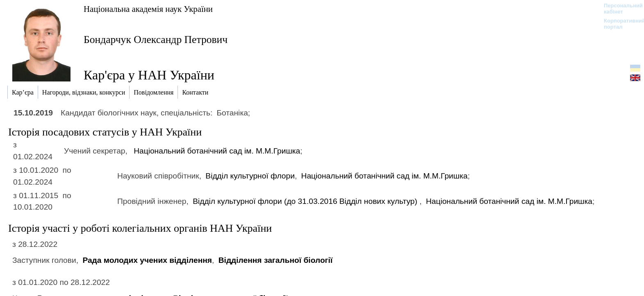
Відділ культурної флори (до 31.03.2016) (306, 201)
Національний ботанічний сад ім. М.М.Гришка (217, 151)
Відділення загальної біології (276, 260)
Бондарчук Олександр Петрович (156, 40)
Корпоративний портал (619, 24)
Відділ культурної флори (250, 176)
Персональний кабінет (619, 9)
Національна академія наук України (148, 9)
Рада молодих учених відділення (147, 260)
